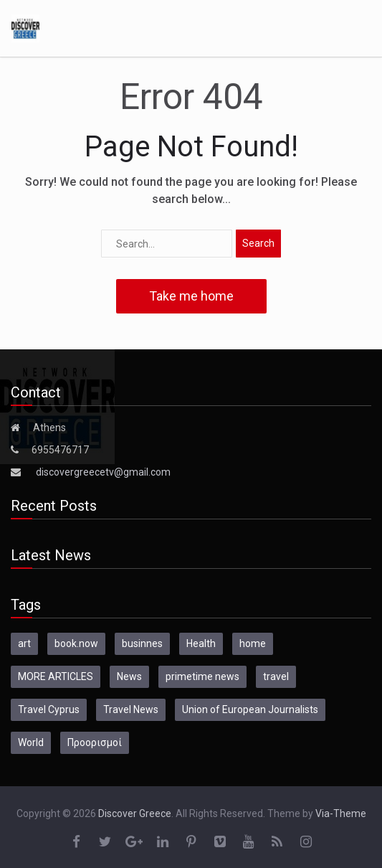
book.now (76, 643)
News (129, 676)
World (31, 742)
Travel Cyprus (49, 709)
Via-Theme (341, 813)
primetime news (202, 676)
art (24, 643)
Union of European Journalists (250, 709)
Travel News (131, 709)
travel (276, 676)
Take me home (191, 296)
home (253, 643)
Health (201, 643)
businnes (142, 643)
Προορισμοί (95, 742)
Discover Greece (135, 813)
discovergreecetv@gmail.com (103, 472)
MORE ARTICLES (56, 676)
